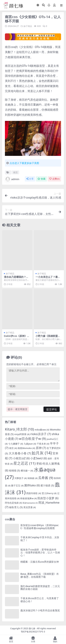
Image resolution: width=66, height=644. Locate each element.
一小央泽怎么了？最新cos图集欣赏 (48, 278)
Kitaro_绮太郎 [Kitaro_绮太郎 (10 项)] (19, 429)
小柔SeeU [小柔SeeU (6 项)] (38, 458)
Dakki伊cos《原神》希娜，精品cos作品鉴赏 (17, 337)
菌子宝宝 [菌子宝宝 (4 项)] (17, 486)
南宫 (15, 172)
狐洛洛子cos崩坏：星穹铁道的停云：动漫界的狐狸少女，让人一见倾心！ (40, 553)
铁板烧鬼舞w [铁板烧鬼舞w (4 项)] (29, 498)
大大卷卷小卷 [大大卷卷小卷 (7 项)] (20, 453)
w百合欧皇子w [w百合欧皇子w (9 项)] (32, 439)
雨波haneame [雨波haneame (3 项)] (30, 503)
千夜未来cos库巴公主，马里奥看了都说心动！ (40, 600)
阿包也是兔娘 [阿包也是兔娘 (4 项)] (13, 503)
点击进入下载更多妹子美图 (24, 163)
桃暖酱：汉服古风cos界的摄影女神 (40, 562)
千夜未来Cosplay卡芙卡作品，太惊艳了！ (40, 539)
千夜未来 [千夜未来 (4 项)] (43, 444)
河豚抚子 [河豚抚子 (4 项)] (21, 478)
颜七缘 (32, 628)
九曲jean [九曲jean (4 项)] (30, 444)
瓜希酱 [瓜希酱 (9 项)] (46, 478)
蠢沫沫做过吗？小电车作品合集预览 (40, 610)
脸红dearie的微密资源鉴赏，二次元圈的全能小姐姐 (40, 588)
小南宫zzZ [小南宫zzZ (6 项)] (21, 458)
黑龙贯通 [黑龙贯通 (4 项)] (30, 507)
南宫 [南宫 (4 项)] (13, 448)
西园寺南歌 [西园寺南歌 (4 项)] (34, 493)
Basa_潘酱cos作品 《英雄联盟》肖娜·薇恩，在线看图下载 (40, 575)
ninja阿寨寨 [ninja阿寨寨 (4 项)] (22, 434)
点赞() (54, 179)
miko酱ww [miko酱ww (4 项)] (42, 430)
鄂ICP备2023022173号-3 (33, 632)
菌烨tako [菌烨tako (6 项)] (32, 485)
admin (12, 179)
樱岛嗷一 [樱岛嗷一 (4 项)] (27, 471)
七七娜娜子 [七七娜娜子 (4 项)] (16, 444)
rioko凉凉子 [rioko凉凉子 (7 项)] (41, 434)
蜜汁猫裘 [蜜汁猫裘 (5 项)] (47, 485)
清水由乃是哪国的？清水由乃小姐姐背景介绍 (16, 278)
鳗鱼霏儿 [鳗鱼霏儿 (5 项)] (16, 507)
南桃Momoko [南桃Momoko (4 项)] (26, 448)
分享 (30, 179)
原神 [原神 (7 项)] (41, 448)
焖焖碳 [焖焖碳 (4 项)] (33, 478)
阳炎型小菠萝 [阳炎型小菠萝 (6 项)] (48, 498)
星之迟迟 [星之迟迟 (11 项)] (24, 463)
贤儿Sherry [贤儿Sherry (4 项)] (49, 493)
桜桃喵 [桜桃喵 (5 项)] (15, 470)
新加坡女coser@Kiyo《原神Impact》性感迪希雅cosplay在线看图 (40, 527)
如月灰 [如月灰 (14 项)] (42, 453)
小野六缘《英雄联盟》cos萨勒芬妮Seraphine (48, 337)
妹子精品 (28, 26)
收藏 (41, 179)
